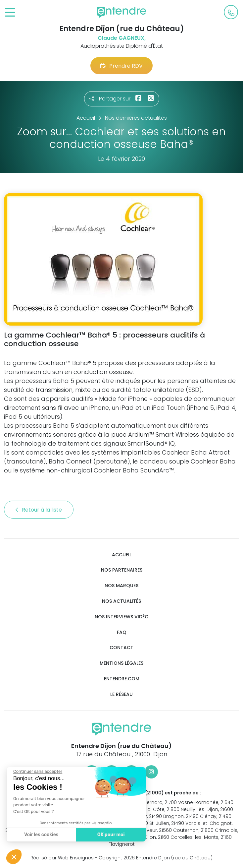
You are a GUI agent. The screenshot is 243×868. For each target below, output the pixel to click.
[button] (14, 857)
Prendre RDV (121, 66)
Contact (121, 648)
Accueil (122, 555)
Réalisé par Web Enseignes (62, 858)
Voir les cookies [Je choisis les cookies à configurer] (41, 835)
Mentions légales (121, 663)
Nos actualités (121, 601)
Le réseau (121, 694)
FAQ (122, 632)
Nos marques (121, 586)
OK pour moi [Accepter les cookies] (111, 835)
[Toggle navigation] (10, 13)
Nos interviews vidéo (122, 617)
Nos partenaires (122, 570)
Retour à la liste (39, 510)
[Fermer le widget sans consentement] (37, 772)
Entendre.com (122, 679)
